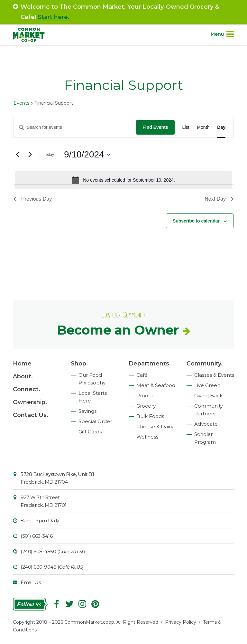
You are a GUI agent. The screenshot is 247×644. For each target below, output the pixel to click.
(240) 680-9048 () (52, 567)
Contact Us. (31, 415)
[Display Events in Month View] (203, 127)
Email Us (31, 582)
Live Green (207, 385)
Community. (205, 364)
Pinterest (95, 604)
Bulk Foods (150, 416)
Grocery (146, 406)
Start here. (54, 17)
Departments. (150, 364)
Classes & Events (214, 375)
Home (22, 364)
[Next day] (30, 155)
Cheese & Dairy (155, 426)
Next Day (219, 199)
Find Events (155, 127)
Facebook (57, 604)
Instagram (82, 604)
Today (49, 155)
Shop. (79, 364)
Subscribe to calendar (196, 221)
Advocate (206, 424)
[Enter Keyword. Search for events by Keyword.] (75, 127)
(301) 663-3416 (37, 536)
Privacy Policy (181, 622)
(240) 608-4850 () (53, 551)
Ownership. (30, 402)
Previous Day (33, 199)
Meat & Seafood (156, 385)
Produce (147, 396)
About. (23, 376)
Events (21, 103)
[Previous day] (17, 155)
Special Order (95, 421)
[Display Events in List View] (186, 127)
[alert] (123, 180)
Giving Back (208, 396)
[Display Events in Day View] (221, 127)
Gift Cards (90, 432)
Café (142, 375)
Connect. (27, 389)
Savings (87, 411)
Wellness (147, 437)
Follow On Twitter (69, 604)
